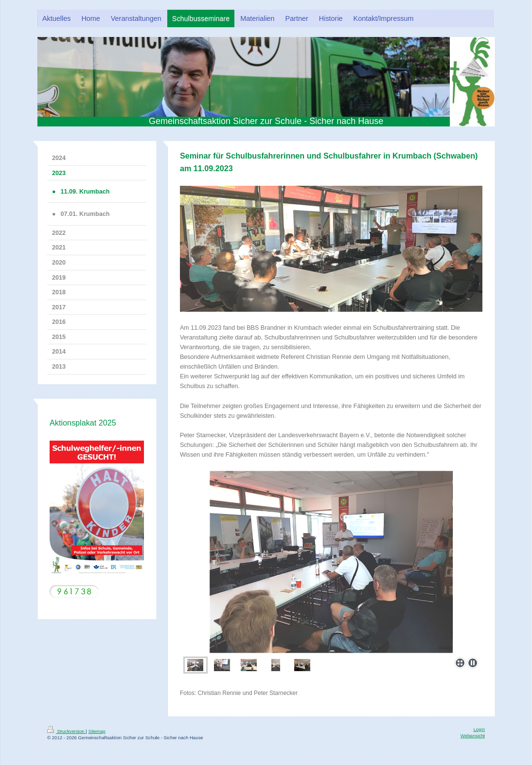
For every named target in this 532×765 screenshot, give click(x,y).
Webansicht (473, 736)
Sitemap (97, 731)
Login (479, 729)
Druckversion (66, 731)
